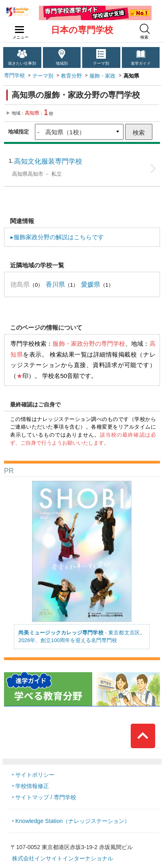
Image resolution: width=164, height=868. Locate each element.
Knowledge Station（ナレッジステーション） (73, 821)
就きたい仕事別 (22, 63)
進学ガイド (141, 63)
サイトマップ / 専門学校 (46, 797)
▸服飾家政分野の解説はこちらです (57, 237)
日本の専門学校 (82, 30)
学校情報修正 (32, 786)
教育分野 (71, 76)
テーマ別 (101, 63)
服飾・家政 (102, 76)
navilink (18, 27)
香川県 (55, 284)
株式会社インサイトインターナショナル (63, 858)
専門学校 (14, 75)
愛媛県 (91, 284)
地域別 (62, 63)
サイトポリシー (35, 775)
